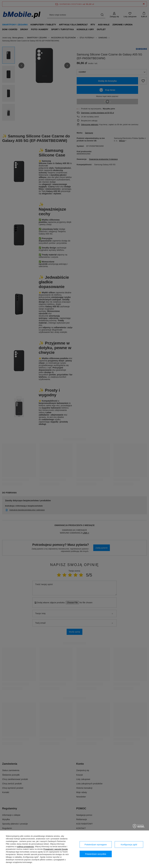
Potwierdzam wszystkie (96, 854)
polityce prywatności (25, 847)
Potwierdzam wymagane (96, 845)
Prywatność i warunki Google (56, 849)
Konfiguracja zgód (129, 845)
